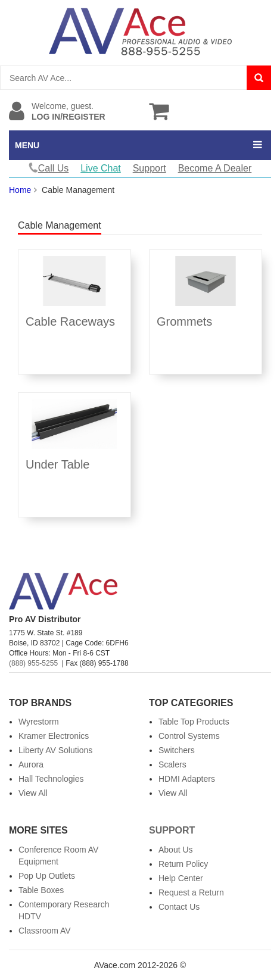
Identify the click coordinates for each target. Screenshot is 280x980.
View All (33, 793)
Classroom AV (45, 931)
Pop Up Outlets (47, 876)
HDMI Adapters (187, 779)
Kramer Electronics (54, 736)
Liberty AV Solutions (55, 750)
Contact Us (179, 907)
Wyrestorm (39, 722)
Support (150, 168)
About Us (176, 850)
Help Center (181, 878)
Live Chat (101, 168)
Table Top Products (194, 722)
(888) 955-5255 (33, 663)
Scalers (172, 764)
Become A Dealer (215, 168)
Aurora (31, 764)
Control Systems (189, 736)
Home (20, 190)
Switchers (177, 750)
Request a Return (191, 892)
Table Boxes (41, 890)
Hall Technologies (51, 779)
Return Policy (183, 864)
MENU (27, 145)
